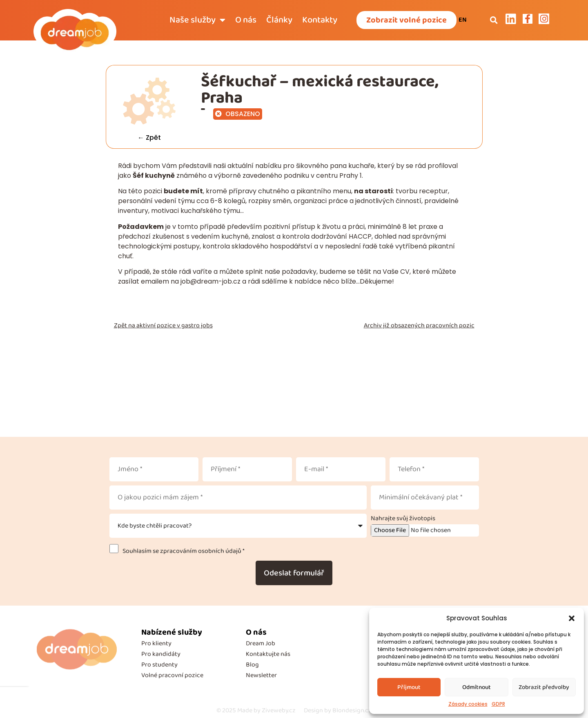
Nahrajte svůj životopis (403, 519)
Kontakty (320, 20)
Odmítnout (477, 687)
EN (463, 20)
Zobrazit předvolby (544, 687)
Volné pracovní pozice (172, 675)
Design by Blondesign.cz (338, 710)
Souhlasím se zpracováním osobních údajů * (182, 551)
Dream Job (261, 643)
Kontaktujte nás (268, 654)
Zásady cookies (468, 704)
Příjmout (409, 687)
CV (405, 272)
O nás (246, 20)
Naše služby (197, 20)
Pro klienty (156, 643)
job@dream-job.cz (210, 281)
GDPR (498, 704)
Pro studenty (159, 665)
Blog (252, 665)
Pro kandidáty (161, 654)
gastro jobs (197, 325)
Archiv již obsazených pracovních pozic (419, 325)
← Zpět (149, 138)
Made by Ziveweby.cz (256, 710)
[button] (572, 618)
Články (279, 20)
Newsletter (261, 675)
